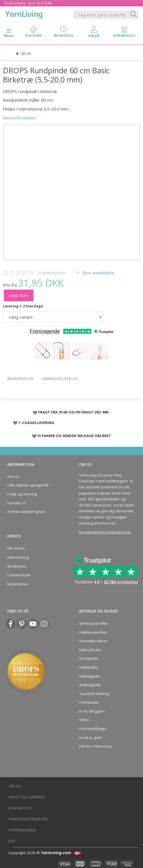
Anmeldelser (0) (60, 378)
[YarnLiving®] (24, 14)
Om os (13, 476)
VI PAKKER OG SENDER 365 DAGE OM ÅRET (74, 436)
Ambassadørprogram (26, 511)
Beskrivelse (20, 378)
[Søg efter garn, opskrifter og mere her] (134, 15)
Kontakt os (17, 503)
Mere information (19, 118)
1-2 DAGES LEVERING (36, 423)
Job (12, 841)
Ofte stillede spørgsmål (28, 485)
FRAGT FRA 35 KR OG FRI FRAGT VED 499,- (74, 412)
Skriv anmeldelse (98, 273)
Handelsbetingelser (28, 819)
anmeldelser (52, 273)
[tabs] (124, 33)
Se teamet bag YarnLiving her (105, 532)
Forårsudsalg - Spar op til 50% (28, 3)
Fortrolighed (22, 830)
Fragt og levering (22, 494)
